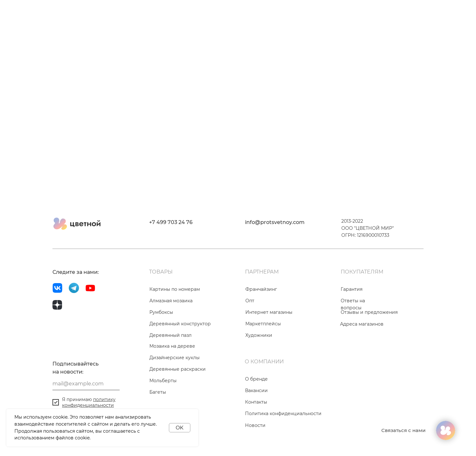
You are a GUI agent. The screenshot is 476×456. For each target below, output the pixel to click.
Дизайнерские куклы (175, 358)
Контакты (256, 402)
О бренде (256, 379)
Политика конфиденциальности (283, 413)
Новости (255, 425)
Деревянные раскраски (178, 369)
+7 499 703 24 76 (171, 222)
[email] (86, 384)
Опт (250, 301)
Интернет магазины (269, 312)
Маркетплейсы (263, 324)
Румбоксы (161, 312)
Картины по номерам (175, 289)
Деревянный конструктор (180, 324)
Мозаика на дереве (172, 346)
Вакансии (256, 390)
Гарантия (352, 289)
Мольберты (163, 381)
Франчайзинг (261, 289)
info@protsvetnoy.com (275, 222)
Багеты (158, 392)
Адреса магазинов (362, 324)
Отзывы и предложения (369, 312)
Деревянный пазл (171, 335)
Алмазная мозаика (171, 301)
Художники (259, 335)
